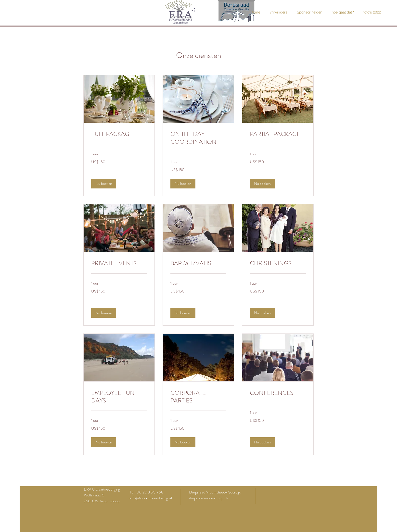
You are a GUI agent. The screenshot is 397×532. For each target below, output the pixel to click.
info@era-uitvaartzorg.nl (151, 498)
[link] (119, 134)
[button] (104, 184)
